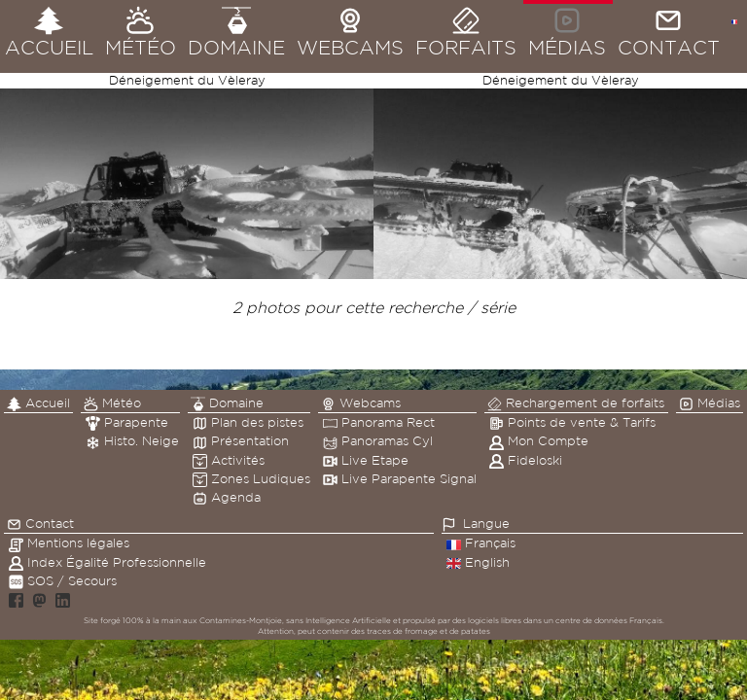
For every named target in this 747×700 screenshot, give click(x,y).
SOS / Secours (63, 581)
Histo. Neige (132, 441)
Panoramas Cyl (378, 441)
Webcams (361, 403)
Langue (486, 524)
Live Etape (366, 460)
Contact (40, 524)
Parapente (127, 422)
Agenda (227, 497)
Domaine (227, 403)
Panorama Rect (379, 422)
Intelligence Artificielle (348, 620)
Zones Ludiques (251, 479)
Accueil (38, 403)
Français (481, 543)
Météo (112, 403)
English (478, 562)
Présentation (241, 441)
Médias (710, 403)
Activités (229, 460)
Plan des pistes (248, 422)
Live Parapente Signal (400, 479)
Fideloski (526, 460)
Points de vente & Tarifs (572, 422)
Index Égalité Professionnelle (107, 562)
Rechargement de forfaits (576, 403)
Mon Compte (539, 441)
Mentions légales (69, 543)
